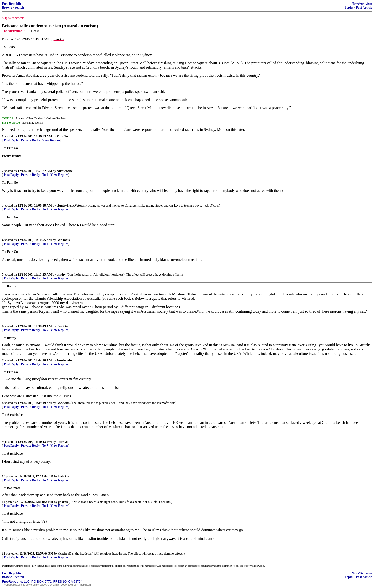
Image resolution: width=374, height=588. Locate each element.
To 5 (45, 330)
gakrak (63, 502)
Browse (7, 8)
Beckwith (63, 403)
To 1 (45, 175)
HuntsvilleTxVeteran (71, 205)
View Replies (51, 140)
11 (3, 502)
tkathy (61, 275)
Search (19, 8)
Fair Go (62, 136)
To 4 (45, 506)
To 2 (45, 480)
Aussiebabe (65, 171)
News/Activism (362, 4)
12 (4, 554)
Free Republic (12, 4)
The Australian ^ (13, 31)
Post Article (364, 8)
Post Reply (11, 140)
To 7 (45, 446)
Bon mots (63, 240)
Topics (349, 8)
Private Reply (31, 140)
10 (4, 476)
